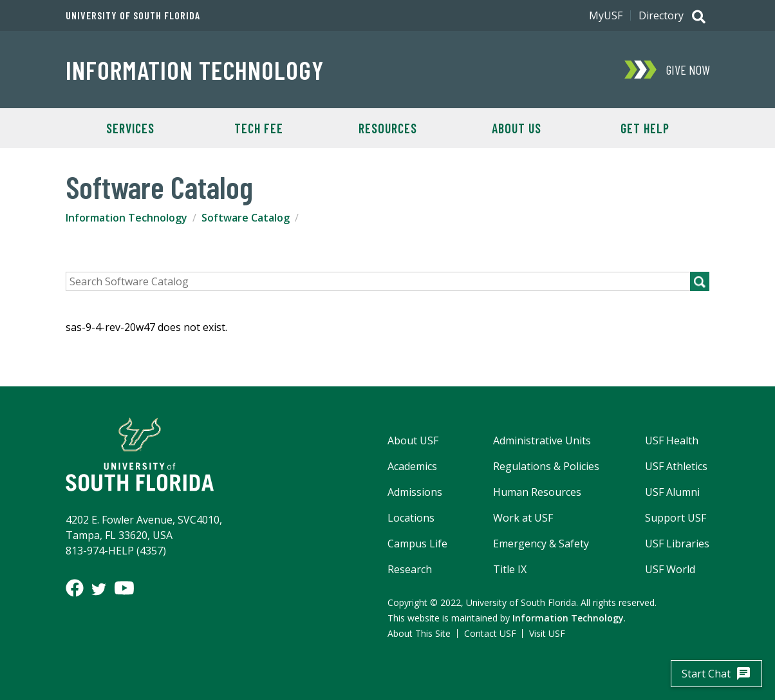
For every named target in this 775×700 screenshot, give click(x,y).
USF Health (672, 440)
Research (410, 569)
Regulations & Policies (546, 466)
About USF (413, 440)
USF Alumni (672, 492)
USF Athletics (676, 466)
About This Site (419, 633)
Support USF (676, 518)
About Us (517, 128)
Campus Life (417, 544)
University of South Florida (133, 15)
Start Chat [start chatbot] (716, 674)
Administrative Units (542, 440)
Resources (388, 128)
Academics (412, 466)
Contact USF (490, 633)
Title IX (510, 569)
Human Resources (537, 492)
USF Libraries (677, 544)
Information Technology (195, 70)
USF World (670, 569)
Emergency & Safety (541, 544)
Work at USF (523, 518)
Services (130, 128)
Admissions (415, 492)
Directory (661, 15)
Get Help (645, 128)
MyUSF (606, 15)
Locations (411, 518)
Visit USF (547, 633)
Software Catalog (246, 218)
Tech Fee (259, 128)
